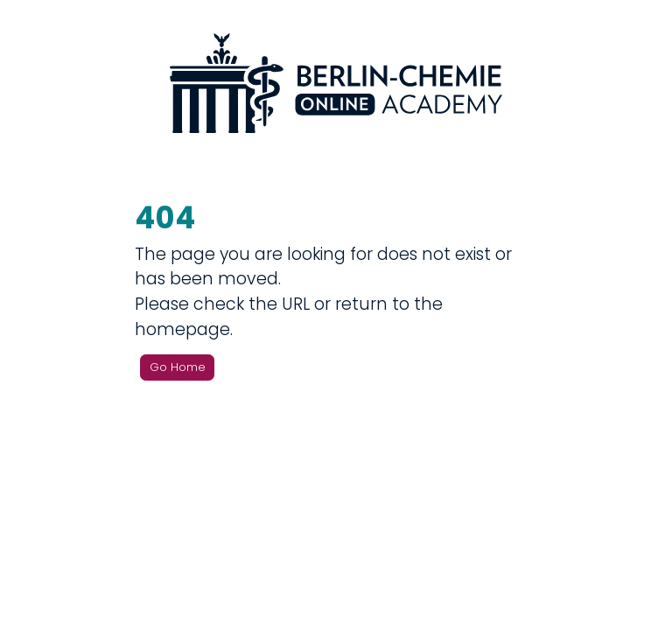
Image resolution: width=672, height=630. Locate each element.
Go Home (178, 367)
